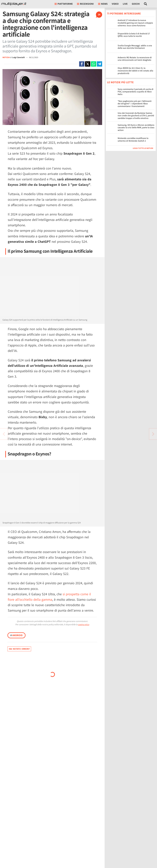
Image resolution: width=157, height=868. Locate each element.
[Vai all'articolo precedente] (153, 434)
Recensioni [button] (85, 4)
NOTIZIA (6, 57)
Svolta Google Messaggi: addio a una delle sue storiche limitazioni (135, 47)
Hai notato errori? (19, 649)
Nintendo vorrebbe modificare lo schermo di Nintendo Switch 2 (133, 139)
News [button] (103, 4)
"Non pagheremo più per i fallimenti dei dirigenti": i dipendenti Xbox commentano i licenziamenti (135, 104)
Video (115, 4)
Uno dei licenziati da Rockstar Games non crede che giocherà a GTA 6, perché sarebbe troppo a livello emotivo (136, 116)
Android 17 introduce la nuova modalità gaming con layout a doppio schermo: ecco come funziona (135, 23)
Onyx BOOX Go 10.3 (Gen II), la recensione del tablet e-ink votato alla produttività (135, 71)
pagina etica (84, 624)
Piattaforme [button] (64, 4)
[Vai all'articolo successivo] (4, 434)
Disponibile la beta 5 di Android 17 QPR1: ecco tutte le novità (134, 35)
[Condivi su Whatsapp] (94, 64)
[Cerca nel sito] (146, 4)
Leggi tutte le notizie (143, 148)
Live (125, 4)
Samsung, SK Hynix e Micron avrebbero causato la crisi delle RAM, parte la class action (136, 128)
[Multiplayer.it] (14, 4)
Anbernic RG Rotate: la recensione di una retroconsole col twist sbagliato (135, 59)
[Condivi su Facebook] (82, 64)
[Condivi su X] (88, 64)
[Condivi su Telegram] (99, 64)
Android (16, 635)
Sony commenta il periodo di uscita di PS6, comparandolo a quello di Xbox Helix (136, 92)
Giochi (136, 4)
